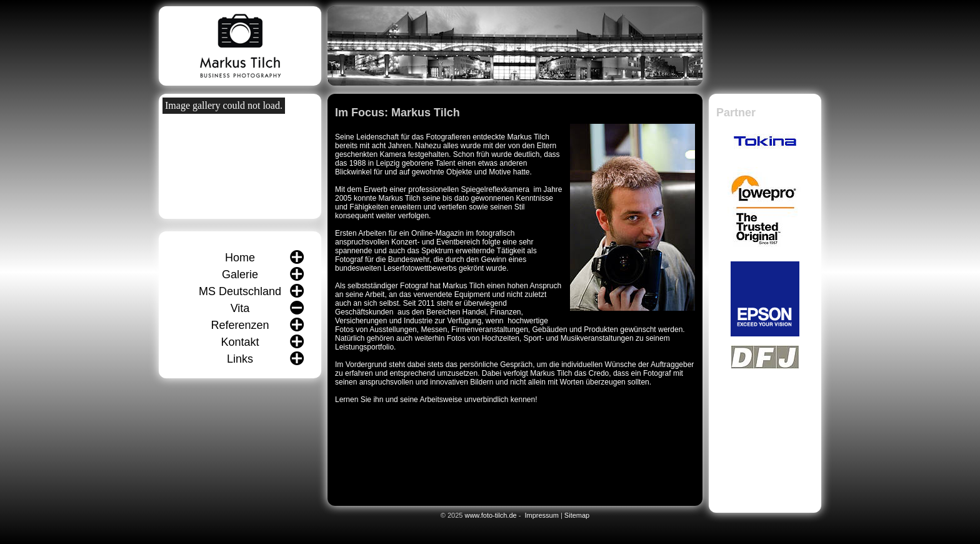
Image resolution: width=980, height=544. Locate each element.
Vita (240, 308)
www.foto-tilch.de (490, 515)
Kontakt (240, 342)
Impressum (541, 515)
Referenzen (240, 325)
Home (240, 258)
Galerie (240, 275)
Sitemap (577, 515)
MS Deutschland (240, 291)
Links (240, 359)
